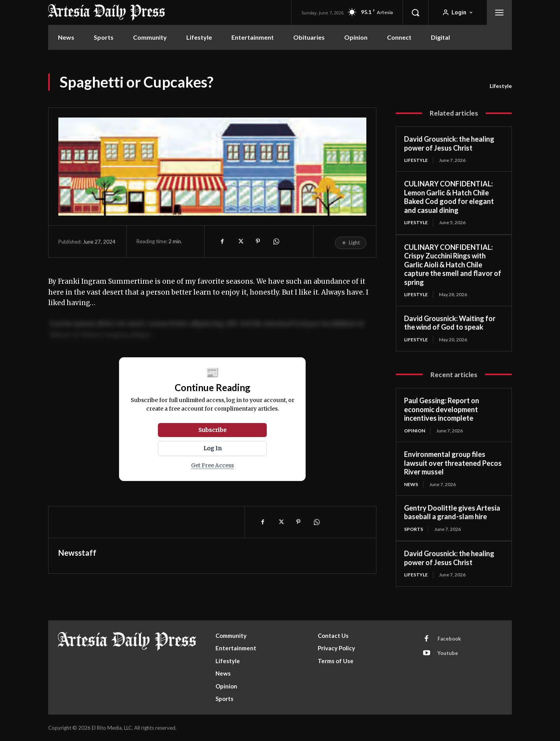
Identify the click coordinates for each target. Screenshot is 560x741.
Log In (213, 448)
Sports (414, 529)
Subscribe (212, 430)
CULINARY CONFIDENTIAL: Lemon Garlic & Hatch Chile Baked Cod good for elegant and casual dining (449, 197)
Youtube (448, 653)
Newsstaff (77, 553)
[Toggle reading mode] (351, 243)
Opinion (415, 431)
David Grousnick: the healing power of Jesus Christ (449, 143)
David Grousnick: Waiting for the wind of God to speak (450, 323)
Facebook (449, 639)
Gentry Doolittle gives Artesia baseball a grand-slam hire (452, 512)
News (411, 484)
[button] (415, 12)
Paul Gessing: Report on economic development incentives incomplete (442, 409)
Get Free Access (212, 466)
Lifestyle (501, 86)
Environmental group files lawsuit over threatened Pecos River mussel (453, 463)
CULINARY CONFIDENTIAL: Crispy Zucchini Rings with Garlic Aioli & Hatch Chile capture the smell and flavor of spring (453, 265)
